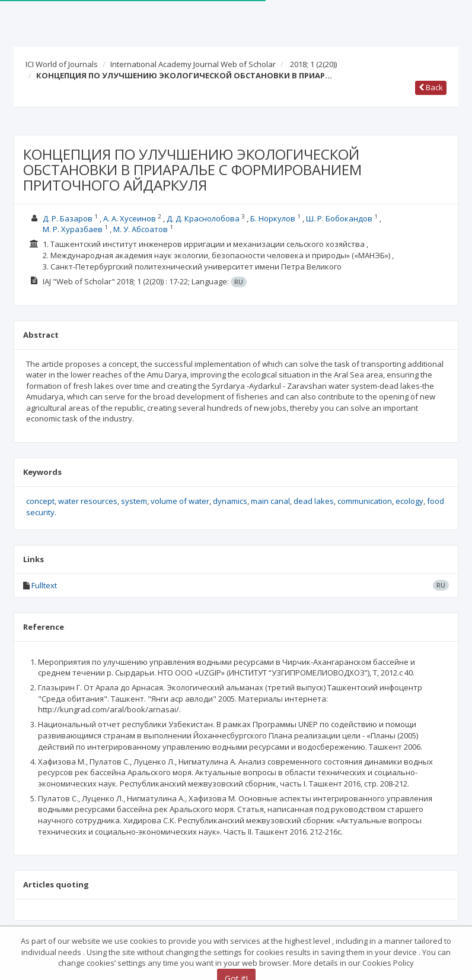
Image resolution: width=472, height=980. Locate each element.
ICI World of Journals (62, 64)
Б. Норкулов (273, 218)
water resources (88, 501)
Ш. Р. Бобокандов (339, 218)
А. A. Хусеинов (130, 218)
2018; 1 (313, 64)
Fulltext (44, 585)
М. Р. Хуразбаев (73, 229)
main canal (270, 501)
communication (365, 501)
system (134, 501)
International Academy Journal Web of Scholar (193, 64)
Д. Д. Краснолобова (203, 218)
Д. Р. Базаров (68, 218)
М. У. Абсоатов (141, 229)
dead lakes (314, 501)
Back (431, 87)
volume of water (180, 501)
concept (40, 501)
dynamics (230, 501)
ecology (409, 501)
